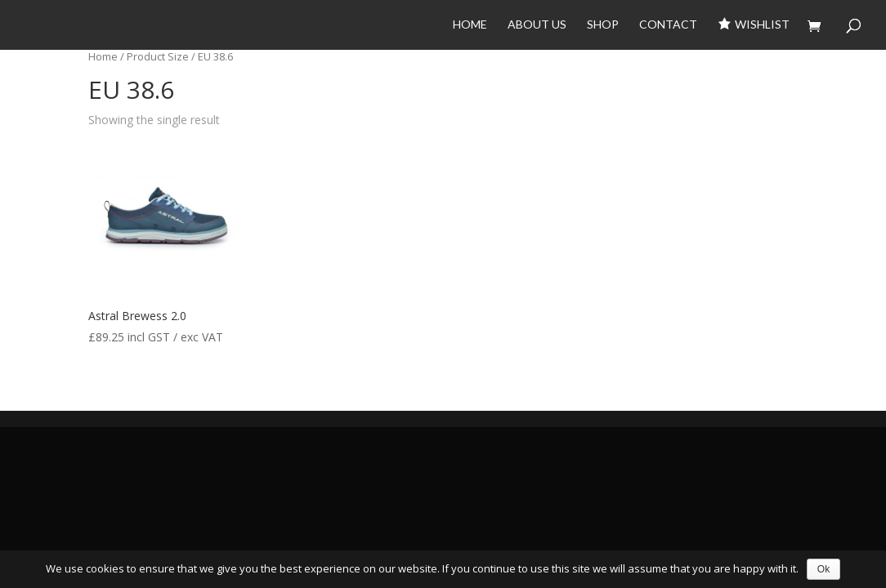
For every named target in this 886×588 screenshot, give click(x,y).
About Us (537, 25)
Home (470, 25)
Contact (668, 25)
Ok (823, 569)
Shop (603, 25)
